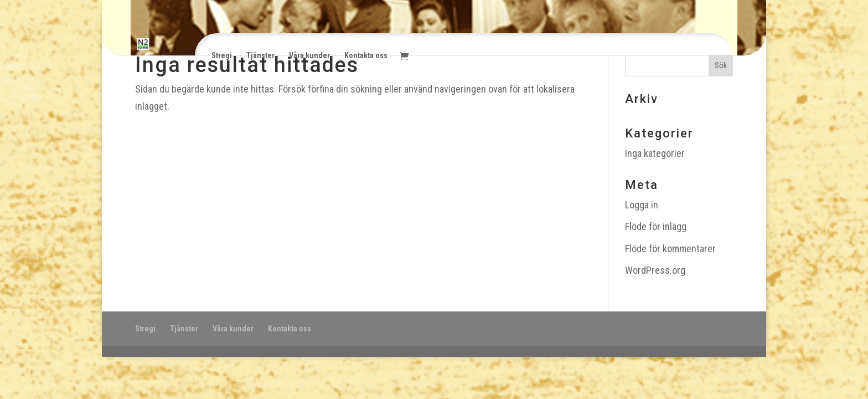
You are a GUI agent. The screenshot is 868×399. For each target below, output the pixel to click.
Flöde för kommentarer (670, 249)
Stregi (222, 56)
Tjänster (260, 56)
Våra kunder (309, 56)
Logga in (642, 205)
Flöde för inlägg (656, 226)
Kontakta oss (366, 56)
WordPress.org (655, 270)
